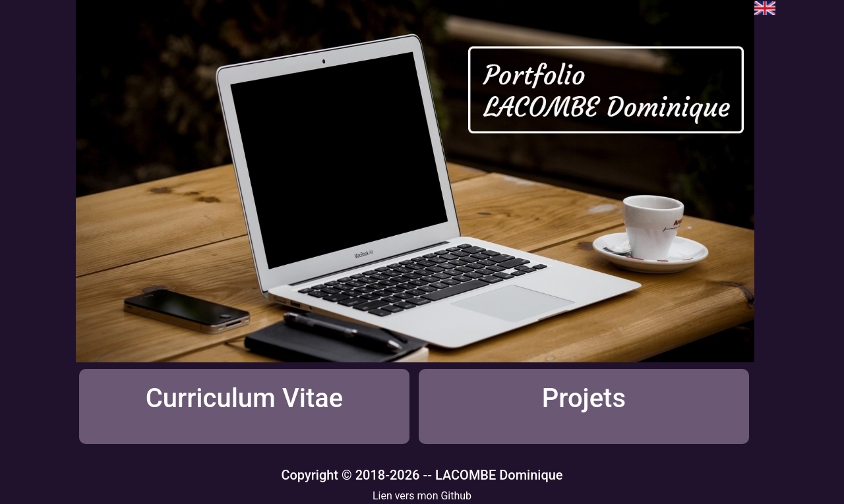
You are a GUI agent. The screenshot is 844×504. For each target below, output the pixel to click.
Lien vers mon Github (422, 496)
